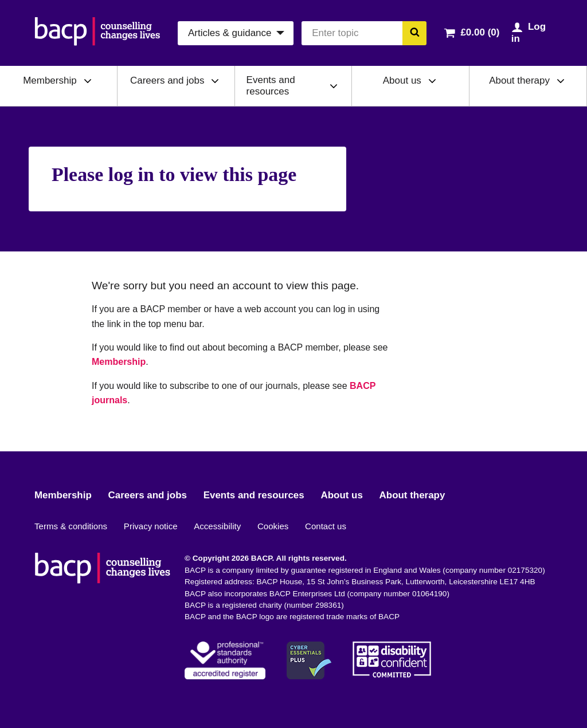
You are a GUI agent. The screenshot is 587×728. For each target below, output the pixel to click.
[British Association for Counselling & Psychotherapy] (97, 33)
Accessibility (217, 526)
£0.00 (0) (480, 32)
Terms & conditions (71, 526)
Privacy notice (151, 526)
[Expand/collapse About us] (432, 81)
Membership (50, 80)
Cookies (273, 526)
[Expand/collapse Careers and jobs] (215, 81)
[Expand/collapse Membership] (88, 81)
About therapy (519, 80)
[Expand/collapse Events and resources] (334, 86)
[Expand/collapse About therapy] (561, 81)
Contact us (326, 526)
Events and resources (271, 86)
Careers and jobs (167, 80)
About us (402, 80)
